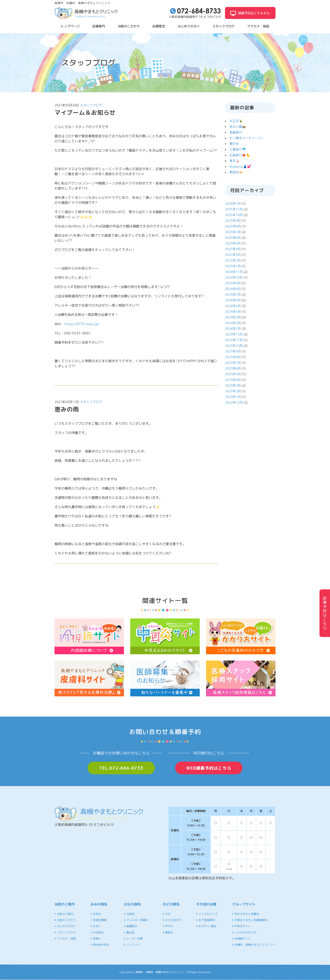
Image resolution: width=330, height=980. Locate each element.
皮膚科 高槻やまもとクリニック (254, 945)
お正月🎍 (236, 121)
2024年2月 (233, 323)
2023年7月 (233, 363)
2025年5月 (233, 243)
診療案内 (99, 26)
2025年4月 (233, 249)
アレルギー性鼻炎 (136, 920)
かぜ (167, 914)
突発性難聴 (98, 920)
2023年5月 (233, 374)
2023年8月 (233, 357)
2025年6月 (233, 238)
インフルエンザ (207, 914)
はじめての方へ (189, 26)
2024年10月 (234, 277)
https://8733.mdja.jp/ (82, 324)
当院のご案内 (64, 914)
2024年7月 (233, 294)
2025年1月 (233, 266)
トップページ (70, 26)
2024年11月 (234, 272)
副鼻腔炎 (131, 926)
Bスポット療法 (206, 926)
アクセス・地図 (258, 26)
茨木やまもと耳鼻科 (246, 914)
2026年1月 (233, 204)
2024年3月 (233, 317)
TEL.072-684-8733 (121, 768)
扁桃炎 (168, 932)
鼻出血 (129, 932)
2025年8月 (233, 226)
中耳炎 (96, 914)
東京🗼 (235, 161)
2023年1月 (233, 397)
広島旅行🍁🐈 (240, 155)
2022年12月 (234, 403)
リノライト (132, 945)
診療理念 (159, 26)
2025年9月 (233, 221)
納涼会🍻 (236, 172)
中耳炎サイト (242, 926)
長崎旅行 (236, 132)
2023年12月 (234, 334)
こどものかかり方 (244, 932)
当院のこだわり (129, 26)
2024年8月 (233, 289)
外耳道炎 (97, 932)
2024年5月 (233, 306)
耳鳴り (96, 939)
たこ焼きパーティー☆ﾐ (246, 138)
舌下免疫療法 (206, 920)
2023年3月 (233, 385)
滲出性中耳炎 (100, 945)
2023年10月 (234, 346)
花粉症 (129, 914)
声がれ (168, 926)
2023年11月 (234, 340)
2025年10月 (234, 215)
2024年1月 (233, 329)
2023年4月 (233, 380)
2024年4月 (233, 312)
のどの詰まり (172, 920)
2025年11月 (234, 209)
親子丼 (234, 144)
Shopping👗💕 (240, 166)
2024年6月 (233, 300)
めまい (96, 926)
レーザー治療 (133, 939)
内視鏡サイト (242, 939)
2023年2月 (233, 391)
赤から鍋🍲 (238, 127)
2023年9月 (233, 351)
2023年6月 (233, 368)
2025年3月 (233, 255)
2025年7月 (233, 232)
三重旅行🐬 (238, 149)
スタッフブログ (223, 26)
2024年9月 (233, 283)
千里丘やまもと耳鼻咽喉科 (250, 920)
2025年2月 (233, 260)
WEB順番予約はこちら (209, 768)
